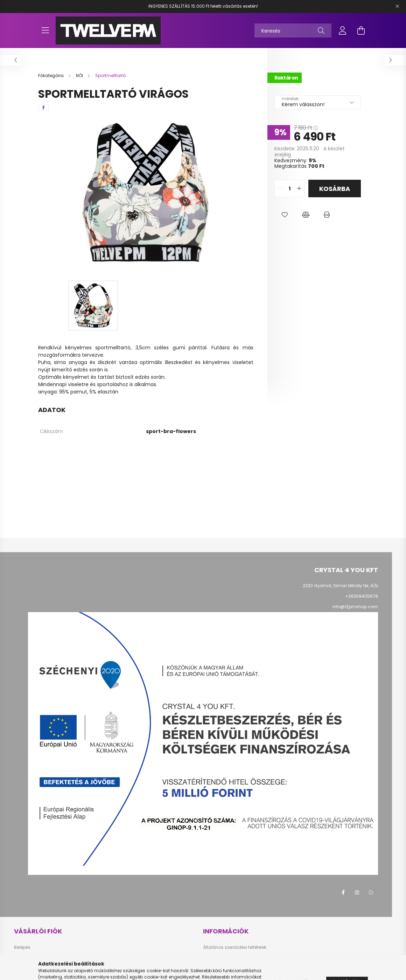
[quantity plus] (299, 189)
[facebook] (43, 108)
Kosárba (335, 189)
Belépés (22, 947)
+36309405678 (362, 596)
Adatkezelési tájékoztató (229, 958)
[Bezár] (397, 6)
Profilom (23, 968)
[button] (285, 215)
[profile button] (343, 30)
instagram (357, 892)
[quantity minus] (280, 189)
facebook (343, 892)
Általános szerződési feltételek (235, 947)
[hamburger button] (45, 30)
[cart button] (361, 30)
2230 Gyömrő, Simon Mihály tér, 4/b (340, 586)
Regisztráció (27, 958)
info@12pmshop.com (355, 607)
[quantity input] (290, 189)
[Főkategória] (51, 76)
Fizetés (210, 968)
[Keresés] (293, 30)
